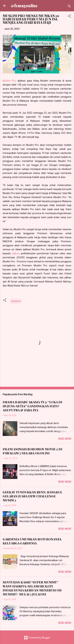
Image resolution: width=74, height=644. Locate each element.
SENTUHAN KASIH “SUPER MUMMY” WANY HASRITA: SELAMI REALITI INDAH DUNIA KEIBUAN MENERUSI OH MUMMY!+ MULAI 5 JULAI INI (32, 588)
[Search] (69, 7)
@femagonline (24, 6)
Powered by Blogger (37, 638)
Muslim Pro (9, 81)
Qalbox (15, 253)
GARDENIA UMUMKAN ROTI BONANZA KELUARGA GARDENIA (32, 541)
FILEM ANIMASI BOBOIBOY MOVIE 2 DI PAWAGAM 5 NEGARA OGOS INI (32, 451)
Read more (65, 439)
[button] (69, 17)
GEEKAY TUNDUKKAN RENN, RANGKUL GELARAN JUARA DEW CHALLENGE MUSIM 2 (32, 496)
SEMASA (16, 301)
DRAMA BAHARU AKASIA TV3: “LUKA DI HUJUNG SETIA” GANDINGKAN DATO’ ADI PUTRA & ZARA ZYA (32, 406)
